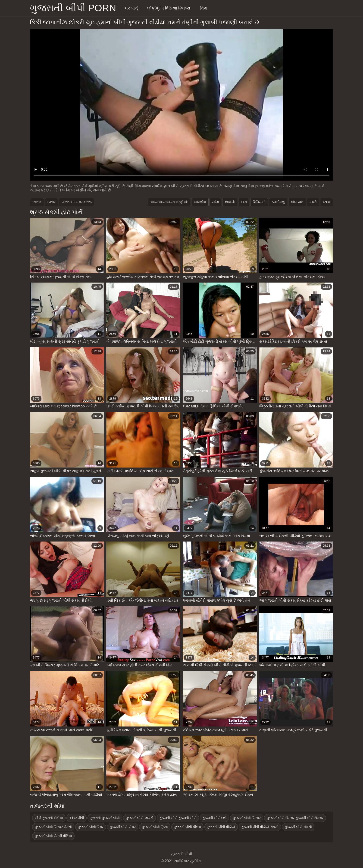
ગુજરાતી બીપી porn (73, 8)
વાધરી (313, 202)
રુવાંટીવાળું (278, 202)
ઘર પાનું (131, 8)
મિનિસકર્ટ (259, 202)
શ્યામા (327, 202)
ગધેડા (215, 202)
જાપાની (230, 202)
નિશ (203, 8)
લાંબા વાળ (297, 202)
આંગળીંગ (200, 202)
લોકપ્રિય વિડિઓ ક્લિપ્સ (169, 8)
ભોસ (244, 202)
